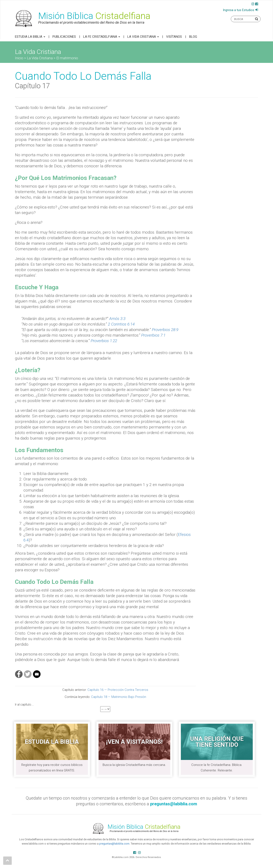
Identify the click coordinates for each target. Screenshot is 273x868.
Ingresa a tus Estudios (239, 10)
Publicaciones (64, 37)
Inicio (19, 58)
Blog (193, 37)
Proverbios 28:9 (165, 330)
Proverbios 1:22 (104, 341)
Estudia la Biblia (30, 37)
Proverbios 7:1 (153, 335)
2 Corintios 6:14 (121, 324)
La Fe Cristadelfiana (102, 37)
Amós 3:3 (117, 319)
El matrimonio (67, 58)
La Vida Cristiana (143, 37)
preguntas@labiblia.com (114, 844)
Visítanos (174, 37)
